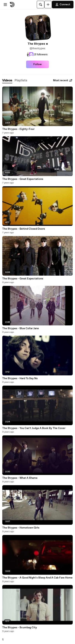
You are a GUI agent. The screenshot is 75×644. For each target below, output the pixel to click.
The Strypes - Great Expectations (23, 179)
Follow (37, 64)
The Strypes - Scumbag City (20, 628)
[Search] (41, 5)
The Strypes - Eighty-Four (18, 129)
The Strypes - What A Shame (20, 478)
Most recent (63, 80)
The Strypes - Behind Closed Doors (24, 229)
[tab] (7, 81)
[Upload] (48, 5)
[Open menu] (5, 5)
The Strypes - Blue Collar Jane (21, 328)
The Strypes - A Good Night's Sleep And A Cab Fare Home (37, 578)
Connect (63, 5)
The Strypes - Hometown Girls (21, 528)
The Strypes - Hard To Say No (20, 378)
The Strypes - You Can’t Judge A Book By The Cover (34, 428)
